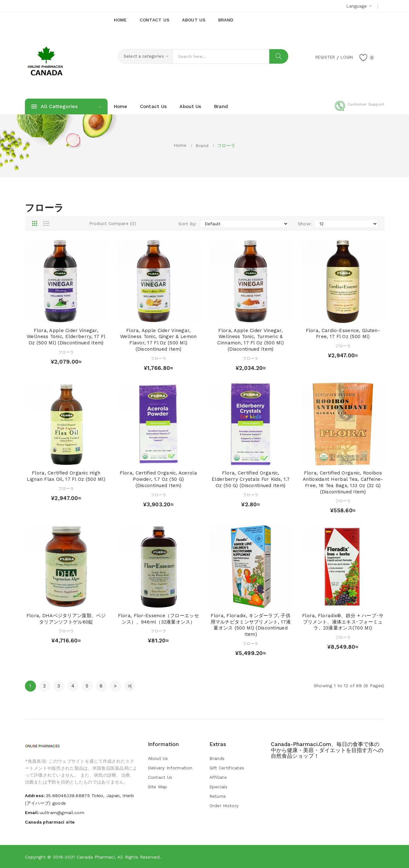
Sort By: (187, 224)
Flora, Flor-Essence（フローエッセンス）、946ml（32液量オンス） (158, 619)
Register (321, 57)
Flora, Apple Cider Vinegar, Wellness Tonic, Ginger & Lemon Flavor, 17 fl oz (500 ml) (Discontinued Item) (158, 340)
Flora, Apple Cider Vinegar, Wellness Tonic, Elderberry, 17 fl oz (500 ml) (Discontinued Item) (66, 337)
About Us (158, 758)
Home (180, 145)
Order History (224, 806)
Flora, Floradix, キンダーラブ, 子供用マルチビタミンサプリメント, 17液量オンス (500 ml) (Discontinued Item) (251, 625)
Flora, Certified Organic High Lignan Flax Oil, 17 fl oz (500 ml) (66, 476)
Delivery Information (170, 768)
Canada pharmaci (96, 857)
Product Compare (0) (113, 223)
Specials (219, 787)
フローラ (226, 146)
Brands (217, 758)
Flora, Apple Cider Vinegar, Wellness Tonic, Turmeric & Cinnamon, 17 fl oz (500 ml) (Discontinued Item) (251, 340)
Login (345, 57)
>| (130, 686)
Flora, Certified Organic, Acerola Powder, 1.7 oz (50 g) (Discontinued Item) (158, 479)
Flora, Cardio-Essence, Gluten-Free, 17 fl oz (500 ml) (343, 334)
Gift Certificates (227, 768)
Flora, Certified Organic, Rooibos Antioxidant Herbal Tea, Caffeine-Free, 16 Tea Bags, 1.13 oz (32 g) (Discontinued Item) (343, 482)
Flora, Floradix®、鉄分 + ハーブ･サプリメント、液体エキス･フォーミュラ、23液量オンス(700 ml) (343, 622)
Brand (202, 146)
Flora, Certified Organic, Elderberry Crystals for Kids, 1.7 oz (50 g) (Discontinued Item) (251, 479)
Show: (305, 224)
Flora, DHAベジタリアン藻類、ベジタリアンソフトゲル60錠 (66, 619)
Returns (218, 796)
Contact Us (160, 777)
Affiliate (218, 777)
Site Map (158, 787)
